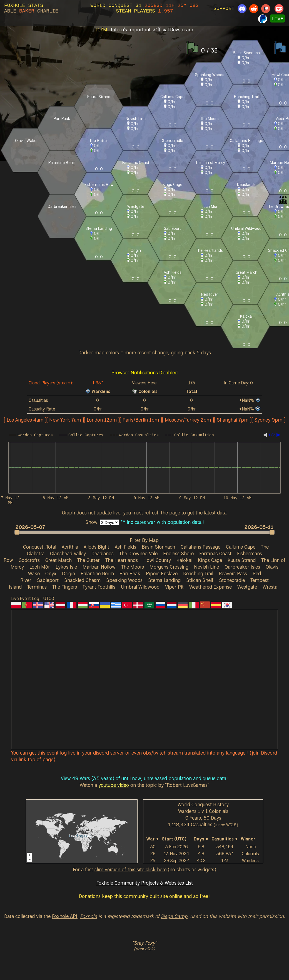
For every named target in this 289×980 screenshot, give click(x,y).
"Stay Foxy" (144, 943)
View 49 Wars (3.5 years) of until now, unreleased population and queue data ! (145, 778)
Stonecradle (232, 580)
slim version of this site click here (130, 869)
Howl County (157, 560)
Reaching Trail (198, 573)
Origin (68, 573)
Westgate (247, 587)
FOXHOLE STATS (24, 6)
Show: (93, 522)
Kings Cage (210, 560)
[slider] (144, 532)
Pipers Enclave (162, 573)
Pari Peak (130, 573)
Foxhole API (65, 916)
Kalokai (184, 560)
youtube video (114, 785)
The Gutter (89, 560)
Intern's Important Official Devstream (152, 29)
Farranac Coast (215, 553)
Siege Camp (174, 916)
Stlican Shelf (200, 580)
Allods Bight (96, 547)
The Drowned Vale (138, 553)
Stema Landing (164, 580)
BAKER (27, 11)
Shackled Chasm (82, 580)
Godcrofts (29, 560)
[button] (142, 532)
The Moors (133, 567)
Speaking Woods (124, 580)
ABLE (10, 11)
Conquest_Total (40, 547)
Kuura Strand (242, 560)
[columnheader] (153, 839)
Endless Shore (178, 553)
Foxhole (89, 916)
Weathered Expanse (210, 587)
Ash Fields (125, 547)
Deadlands (103, 553)
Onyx (51, 573)
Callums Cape (241, 547)
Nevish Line (206, 567)
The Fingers (65, 587)
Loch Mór (40, 567)
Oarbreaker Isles (242, 567)
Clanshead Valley (68, 553)
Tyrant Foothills (99, 587)
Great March (58, 560)
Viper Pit (174, 587)
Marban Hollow (99, 567)
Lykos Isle (66, 567)
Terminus (37, 587)
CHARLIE (48, 11)
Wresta (270, 587)
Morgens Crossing (169, 567)
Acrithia (70, 547)
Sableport (48, 580)
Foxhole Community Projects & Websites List (145, 883)
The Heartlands (122, 560)
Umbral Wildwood (140, 587)
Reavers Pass (233, 573)
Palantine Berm (97, 573)
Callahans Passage (200, 547)
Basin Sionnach (158, 547)
